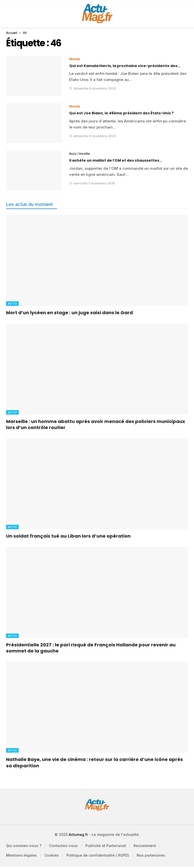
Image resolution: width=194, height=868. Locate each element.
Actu (12, 304)
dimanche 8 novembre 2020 (93, 88)
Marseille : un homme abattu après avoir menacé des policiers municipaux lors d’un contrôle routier (96, 424)
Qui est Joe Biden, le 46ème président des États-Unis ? (121, 113)
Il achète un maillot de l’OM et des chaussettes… (116, 160)
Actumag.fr (78, 834)
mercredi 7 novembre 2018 (92, 183)
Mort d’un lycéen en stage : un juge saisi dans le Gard (69, 313)
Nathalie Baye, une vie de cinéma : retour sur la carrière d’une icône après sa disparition (94, 762)
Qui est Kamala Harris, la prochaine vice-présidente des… (125, 66)
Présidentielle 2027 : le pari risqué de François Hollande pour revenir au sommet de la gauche (91, 648)
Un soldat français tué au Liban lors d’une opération (68, 536)
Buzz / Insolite (80, 154)
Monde (75, 59)
